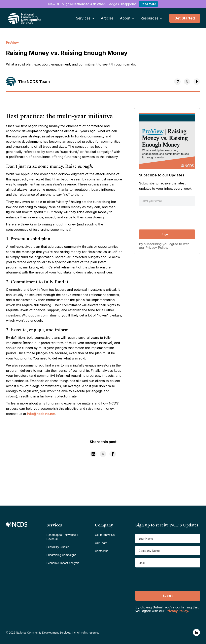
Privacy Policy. (177, 611)
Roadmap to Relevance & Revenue (63, 537)
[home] (19, 18)
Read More (148, 4)
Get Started (185, 18)
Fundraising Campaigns (61, 555)
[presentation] (170, 217)
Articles (107, 18)
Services (83, 18)
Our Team (101, 543)
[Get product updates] (168, 539)
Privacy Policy (156, 248)
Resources (149, 18)
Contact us (102, 551)
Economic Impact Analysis (63, 563)
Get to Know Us (105, 535)
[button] (85, 18)
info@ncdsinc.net (41, 414)
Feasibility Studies (58, 547)
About (125, 18)
